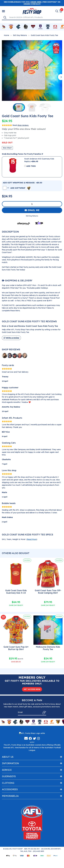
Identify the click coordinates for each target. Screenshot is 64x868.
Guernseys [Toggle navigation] (9, 799)
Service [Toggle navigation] (7, 792)
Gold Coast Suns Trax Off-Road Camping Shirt (48, 592)
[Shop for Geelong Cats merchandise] (48, 27)
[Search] (5, 17)
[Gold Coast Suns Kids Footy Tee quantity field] (32, 204)
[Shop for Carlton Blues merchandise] (18, 27)
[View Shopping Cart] (60, 11)
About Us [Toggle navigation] (8, 779)
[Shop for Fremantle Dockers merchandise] (40, 27)
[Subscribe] (43, 713)
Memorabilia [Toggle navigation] (10, 818)
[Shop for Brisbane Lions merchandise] (11, 27)
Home (6, 35)
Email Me (32, 210)
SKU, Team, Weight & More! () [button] (20, 539)
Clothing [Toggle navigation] (8, 805)
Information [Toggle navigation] (10, 786)
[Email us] (26, 761)
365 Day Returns (20, 35)
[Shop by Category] (3, 11)
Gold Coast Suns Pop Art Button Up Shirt (16, 648)
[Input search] (35, 17)
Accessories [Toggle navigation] (10, 812)
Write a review (11, 338)
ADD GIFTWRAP (19, 188)
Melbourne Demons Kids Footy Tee (48, 648)
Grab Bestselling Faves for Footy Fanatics (22, 154)
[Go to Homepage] (32, 11)
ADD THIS (31, 166)
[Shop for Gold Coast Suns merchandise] (55, 27)
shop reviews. (23, 125)
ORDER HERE (36, 2)
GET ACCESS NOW (32, 689)
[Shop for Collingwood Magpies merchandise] (26, 27)
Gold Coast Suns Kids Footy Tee (44, 35)
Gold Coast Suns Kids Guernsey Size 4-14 (16, 592)
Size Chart (7, 148)
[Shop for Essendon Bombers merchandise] (33, 27)
